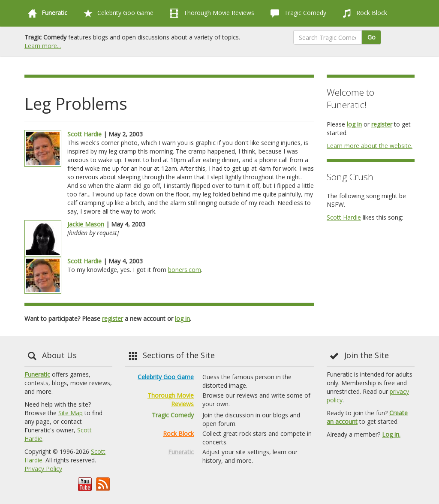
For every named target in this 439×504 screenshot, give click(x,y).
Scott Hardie (84, 134)
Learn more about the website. (370, 146)
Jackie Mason (86, 224)
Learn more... (43, 46)
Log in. (391, 434)
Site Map (71, 413)
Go (371, 37)
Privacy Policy (43, 469)
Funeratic (37, 374)
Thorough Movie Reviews (210, 13)
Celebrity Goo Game (117, 13)
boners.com (185, 270)
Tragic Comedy (297, 13)
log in (182, 318)
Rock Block (363, 13)
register (113, 318)
